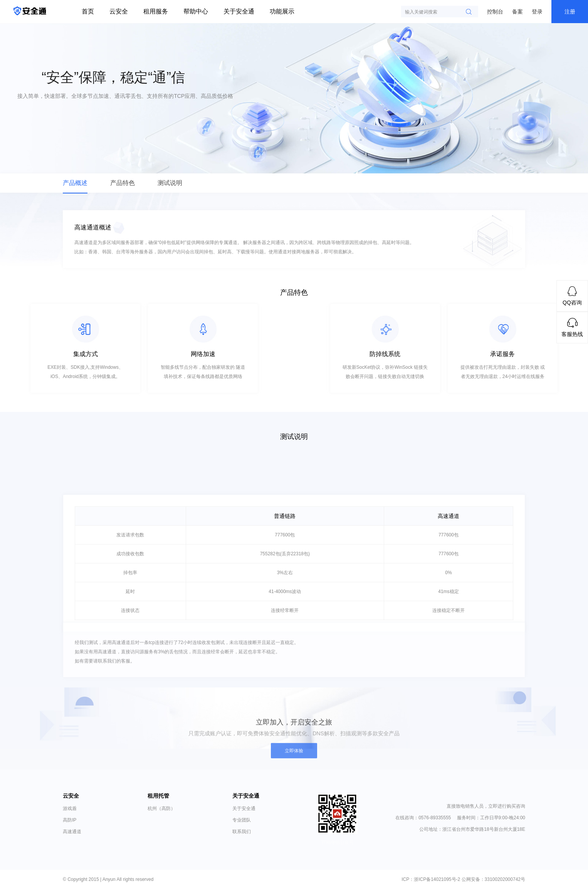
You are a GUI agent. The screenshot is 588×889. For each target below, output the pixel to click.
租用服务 (156, 11)
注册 (570, 12)
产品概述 (75, 183)
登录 (537, 12)
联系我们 (242, 832)
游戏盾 (70, 808)
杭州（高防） (161, 808)
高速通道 (72, 832)
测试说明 (170, 183)
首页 (88, 11)
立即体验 (294, 755)
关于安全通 (239, 11)
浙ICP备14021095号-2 (437, 879)
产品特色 (123, 183)
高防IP (70, 820)
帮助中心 (196, 11)
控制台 (495, 12)
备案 (517, 12)
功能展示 (282, 11)
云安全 (119, 11)
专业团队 (242, 820)
